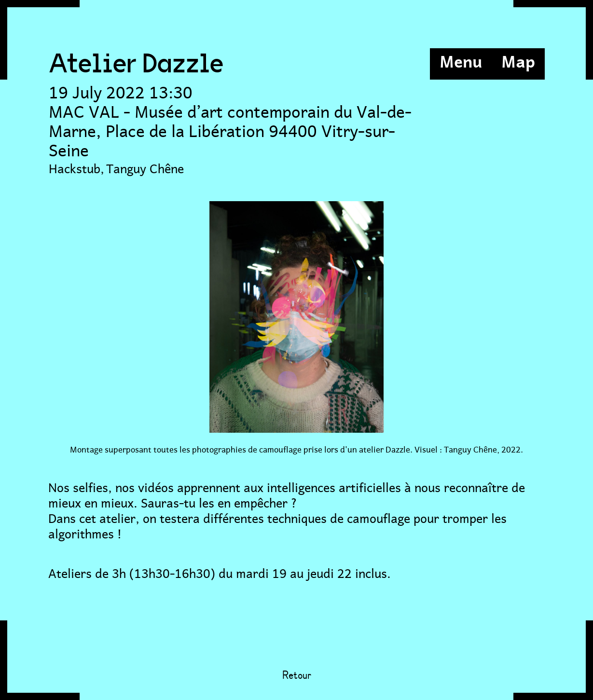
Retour (297, 676)
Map (518, 60)
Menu (461, 60)
